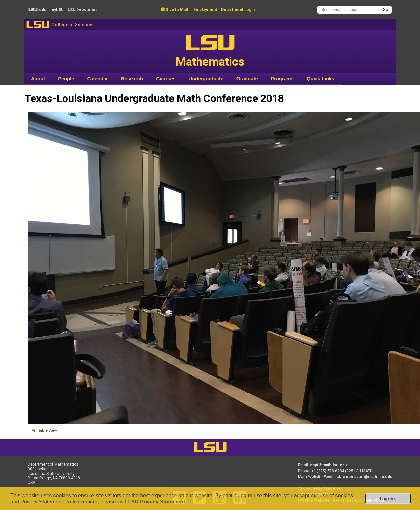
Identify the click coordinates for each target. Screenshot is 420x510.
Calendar (98, 79)
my (57, 10)
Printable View (44, 430)
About (38, 79)
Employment (205, 10)
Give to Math (175, 10)
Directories (83, 10)
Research (132, 79)
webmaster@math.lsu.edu (368, 477)
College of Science (72, 25)
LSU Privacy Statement (156, 502)
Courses (166, 79)
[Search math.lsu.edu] (349, 10)
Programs (282, 79)
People (66, 79)
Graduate (247, 79)
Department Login (238, 10)
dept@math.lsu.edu (328, 465)
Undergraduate (206, 79)
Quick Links (321, 79)
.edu (37, 10)
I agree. (388, 499)
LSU (38, 25)
